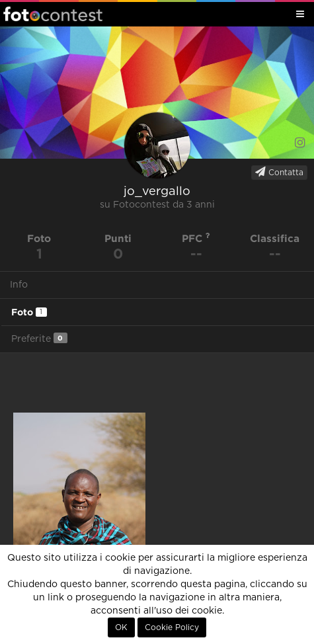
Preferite (39, 338)
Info (19, 285)
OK (121, 627)
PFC (196, 238)
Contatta (279, 172)
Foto (29, 312)
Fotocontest (53, 14)
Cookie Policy (172, 627)
